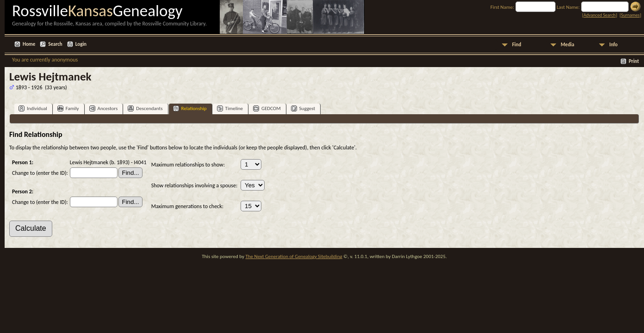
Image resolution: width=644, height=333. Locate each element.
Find (517, 45)
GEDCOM (267, 108)
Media (567, 45)
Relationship (190, 108)
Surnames (630, 15)
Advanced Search (599, 15)
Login (81, 44)
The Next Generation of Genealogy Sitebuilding (294, 256)
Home (29, 44)
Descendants (145, 108)
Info (613, 45)
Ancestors (104, 108)
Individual (33, 108)
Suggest (303, 108)
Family (68, 108)
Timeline (230, 108)
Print (634, 61)
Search (55, 44)
